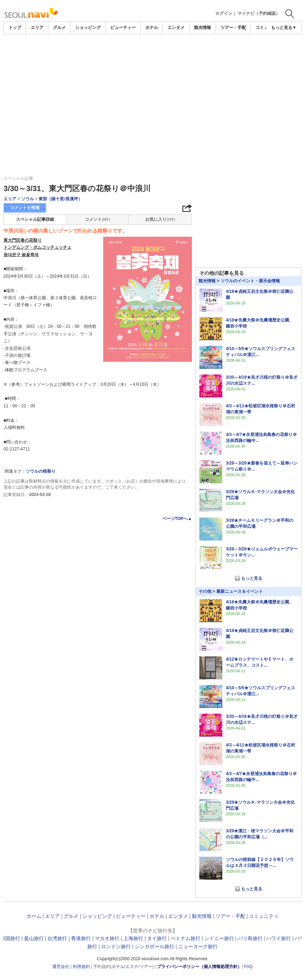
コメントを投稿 (25, 208)
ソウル (28, 199)
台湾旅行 (57, 938)
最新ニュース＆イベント (240, 591)
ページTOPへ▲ (177, 519)
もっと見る (252, 578)
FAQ (248, 967)
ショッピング (88, 28)
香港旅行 (81, 938)
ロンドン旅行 (116, 946)
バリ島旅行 (250, 938)
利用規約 (81, 967)
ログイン (224, 13)
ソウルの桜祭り (41, 471)
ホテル (152, 28)
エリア (37, 28)
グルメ (59, 28)
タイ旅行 (157, 938)
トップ (15, 28)
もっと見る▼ (284, 28)
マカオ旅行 (107, 938)
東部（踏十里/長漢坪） (60, 199)
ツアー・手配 (233, 28)
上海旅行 (133, 938)
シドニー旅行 (219, 938)
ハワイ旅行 (278, 938)
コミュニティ (264, 916)
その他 (205, 591)
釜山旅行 (34, 938)
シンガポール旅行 (154, 946)
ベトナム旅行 (186, 938)
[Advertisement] (153, 54)
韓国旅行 (10, 938)
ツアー (146, 967)
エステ (132, 967)
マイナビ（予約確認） (259, 13)
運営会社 (61, 967)
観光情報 (203, 28)
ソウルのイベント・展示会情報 (250, 281)
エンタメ (176, 28)
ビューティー (123, 28)
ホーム (34, 916)
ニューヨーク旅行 (198, 946)
